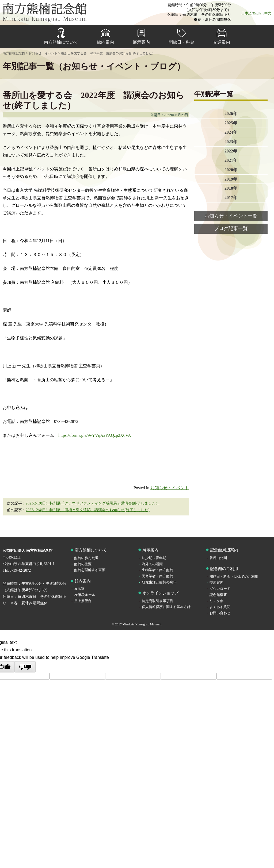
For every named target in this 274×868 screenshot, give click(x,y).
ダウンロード (220, 589)
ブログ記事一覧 (231, 229)
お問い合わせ (220, 613)
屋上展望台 (83, 601)
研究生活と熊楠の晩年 (159, 582)
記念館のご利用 (224, 569)
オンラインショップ (160, 593)
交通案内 (222, 42)
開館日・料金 (181, 42)
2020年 (231, 170)
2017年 (231, 198)
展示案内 (141, 42)
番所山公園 (218, 558)
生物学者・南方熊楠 (157, 570)
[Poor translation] (25, 667)
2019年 (231, 179)
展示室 (79, 589)
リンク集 (216, 601)
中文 (268, 13)
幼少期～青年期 (154, 558)
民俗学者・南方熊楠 (157, 576)
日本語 (247, 13)
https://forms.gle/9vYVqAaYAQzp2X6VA (95, 435)
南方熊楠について (61, 42)
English (258, 13)
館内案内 (105, 42)
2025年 (231, 123)
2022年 (231, 151)
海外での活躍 (152, 564)
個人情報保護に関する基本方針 (166, 607)
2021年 (231, 160)
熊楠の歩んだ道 (86, 558)
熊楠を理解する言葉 (90, 570)
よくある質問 (220, 607)
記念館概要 (218, 595)
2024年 (231, 132)
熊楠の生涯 (83, 564)
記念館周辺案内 (224, 550)
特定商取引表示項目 (157, 601)
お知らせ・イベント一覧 (231, 216)
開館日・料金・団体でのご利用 (234, 577)
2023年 (231, 142)
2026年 (231, 114)
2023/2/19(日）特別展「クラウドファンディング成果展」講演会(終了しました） (93, 503)
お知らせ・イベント (170, 488)
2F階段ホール (85, 595)
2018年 (231, 188)
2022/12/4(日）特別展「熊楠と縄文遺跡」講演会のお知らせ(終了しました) (88, 510)
